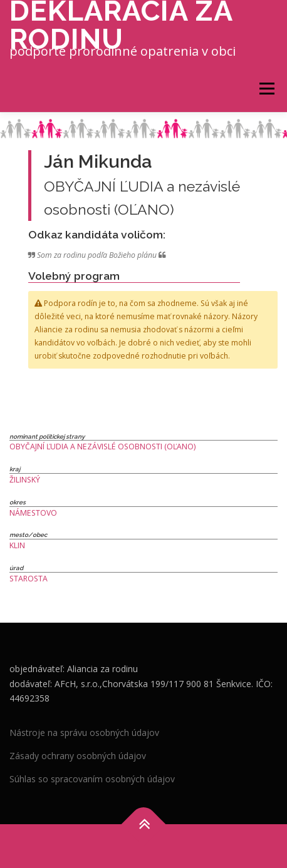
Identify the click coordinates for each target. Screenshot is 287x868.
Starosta (29, 579)
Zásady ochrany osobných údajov (78, 756)
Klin (17, 545)
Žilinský (25, 480)
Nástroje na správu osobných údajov (84, 733)
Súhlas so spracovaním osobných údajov (92, 779)
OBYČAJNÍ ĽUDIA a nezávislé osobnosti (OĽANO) (102, 447)
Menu (266, 89)
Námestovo (33, 513)
